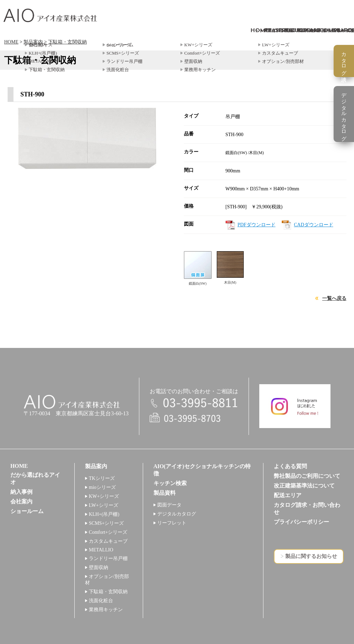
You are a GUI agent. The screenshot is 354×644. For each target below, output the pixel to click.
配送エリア (288, 495)
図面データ (169, 505)
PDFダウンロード (257, 225)
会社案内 (21, 501)
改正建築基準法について (304, 486)
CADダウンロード (314, 225)
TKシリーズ (102, 478)
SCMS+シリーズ (106, 523)
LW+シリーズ (104, 505)
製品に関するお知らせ (311, 556)
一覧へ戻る (334, 298)
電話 (194, 403)
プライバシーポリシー (301, 522)
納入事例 (21, 492)
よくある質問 (290, 466)
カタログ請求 (344, 61)
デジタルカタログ (177, 514)
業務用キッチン (106, 610)
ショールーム (27, 511)
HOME (11, 42)
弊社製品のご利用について (307, 476)
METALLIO (101, 550)
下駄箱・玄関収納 (67, 42)
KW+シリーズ (104, 496)
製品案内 (33, 42)
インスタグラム (295, 406)
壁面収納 (99, 567)
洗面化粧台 (101, 601)
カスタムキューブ (108, 541)
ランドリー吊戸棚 (108, 558)
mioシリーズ (102, 487)
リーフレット (172, 523)
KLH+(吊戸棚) (104, 514)
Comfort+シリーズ (108, 532)
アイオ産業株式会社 (50, 15)
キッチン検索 (170, 483)
